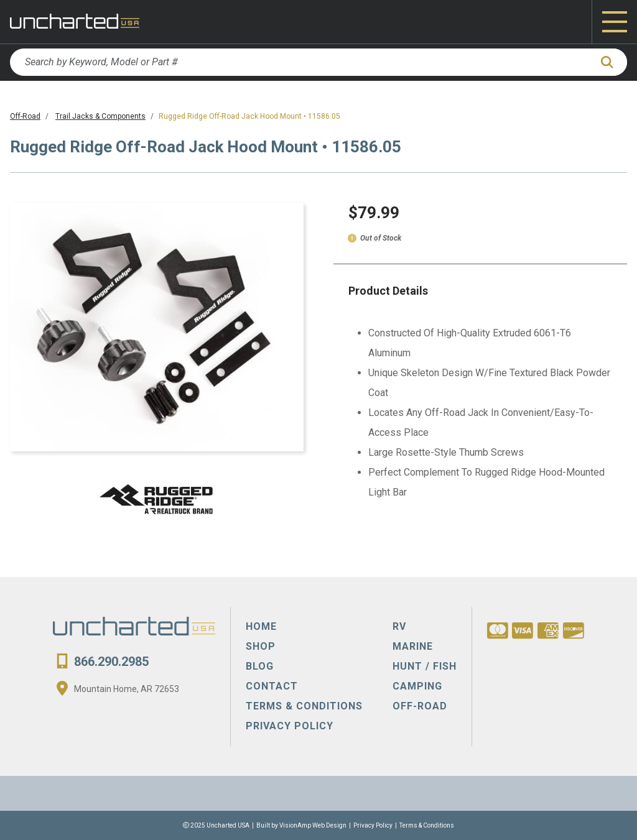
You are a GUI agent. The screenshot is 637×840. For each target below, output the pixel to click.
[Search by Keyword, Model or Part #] (300, 62)
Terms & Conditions (427, 825)
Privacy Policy (373, 825)
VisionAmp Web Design (313, 825)
